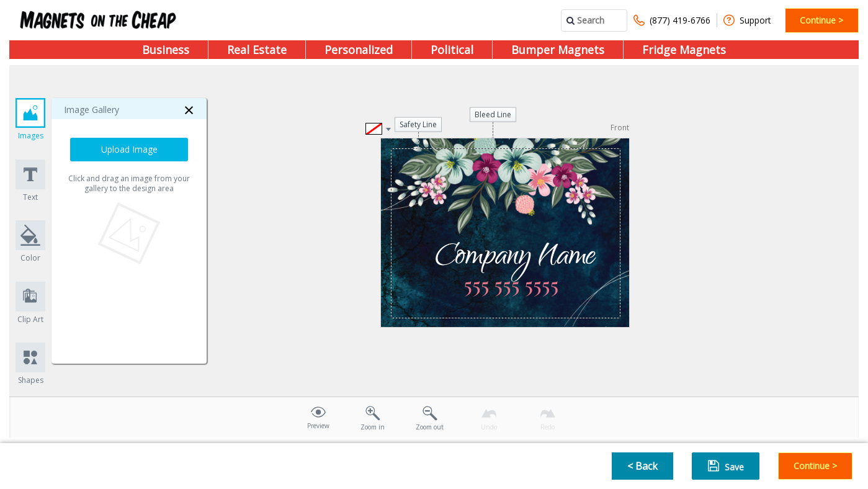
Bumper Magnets (558, 50)
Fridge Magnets (684, 50)
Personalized (359, 50)
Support (747, 20)
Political (452, 50)
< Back (642, 466)
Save (726, 466)
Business (166, 50)
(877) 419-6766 (672, 20)
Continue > (821, 20)
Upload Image (129, 149)
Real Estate (257, 50)
